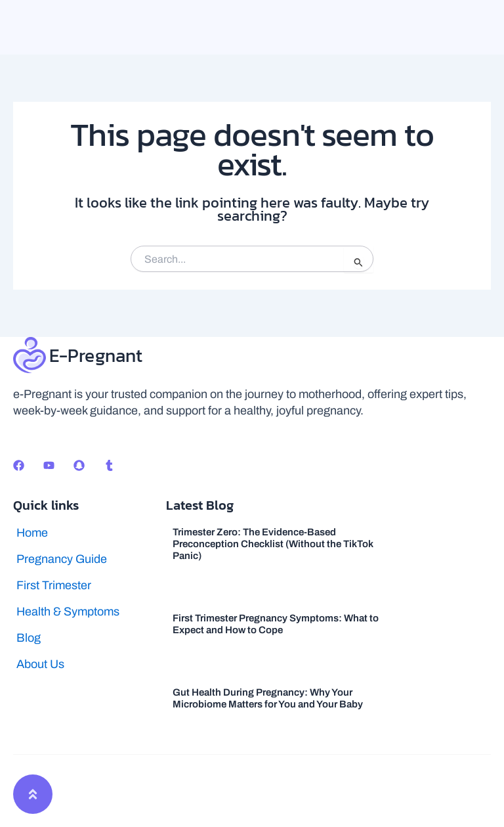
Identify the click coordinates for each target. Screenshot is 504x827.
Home (32, 533)
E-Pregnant (96, 355)
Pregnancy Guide (62, 559)
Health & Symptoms (68, 612)
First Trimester (54, 585)
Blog (29, 638)
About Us (40, 664)
